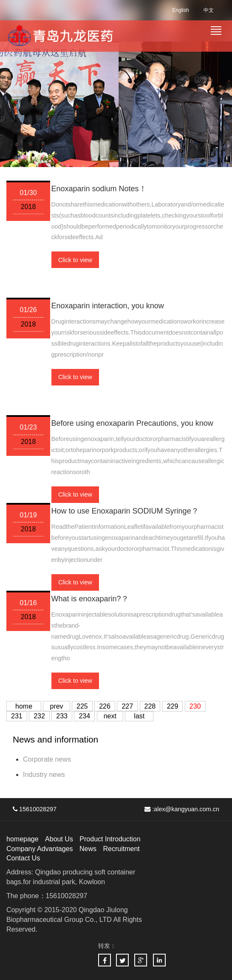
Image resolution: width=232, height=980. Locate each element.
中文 (209, 10)
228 (150, 706)
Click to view (75, 260)
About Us (59, 839)
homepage (23, 839)
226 (105, 706)
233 (62, 716)
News (88, 849)
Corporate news (47, 759)
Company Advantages (40, 849)
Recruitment (121, 849)
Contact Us (23, 858)
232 (39, 716)
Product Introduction (110, 839)
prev (56, 706)
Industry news (44, 775)
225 (82, 706)
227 (127, 706)
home (24, 706)
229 (173, 706)
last (139, 716)
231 (17, 716)
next (110, 716)
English (180, 10)
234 (84, 716)
